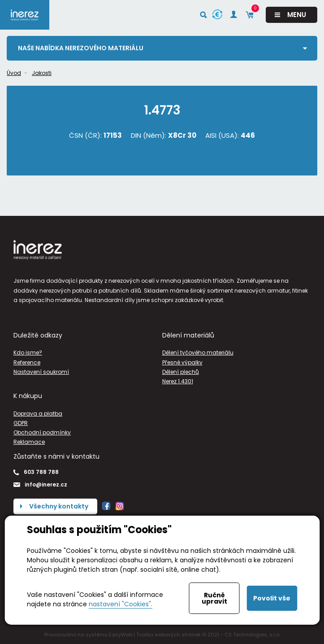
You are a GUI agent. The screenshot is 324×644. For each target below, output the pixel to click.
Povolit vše (272, 598)
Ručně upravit (214, 598)
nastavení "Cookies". (121, 604)
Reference (27, 362)
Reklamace (29, 442)
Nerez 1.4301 (178, 381)
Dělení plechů (181, 372)
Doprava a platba (38, 414)
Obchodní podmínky (42, 432)
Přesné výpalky (182, 362)
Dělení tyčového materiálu (198, 353)
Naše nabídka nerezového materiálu (81, 48)
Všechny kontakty (59, 506)
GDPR (21, 423)
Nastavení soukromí (41, 372)
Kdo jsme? (28, 353)
